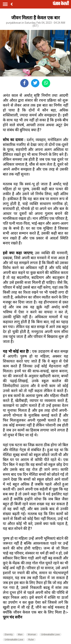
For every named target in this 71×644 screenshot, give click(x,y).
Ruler (31, 640)
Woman (32, 635)
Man (20, 635)
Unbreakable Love (50, 635)
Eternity (9, 635)
